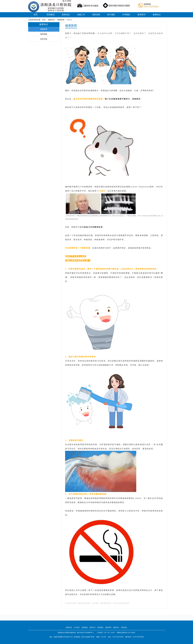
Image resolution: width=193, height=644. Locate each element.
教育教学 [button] (142, 15)
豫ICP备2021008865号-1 (86, 633)
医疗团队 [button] (111, 15)
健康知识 (51, 20)
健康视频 (44, 34)
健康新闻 (61, 20)
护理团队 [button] (126, 15)
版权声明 (108, 628)
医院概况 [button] (51, 15)
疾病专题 (44, 39)
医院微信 (100, 628)
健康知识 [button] (157, 15)
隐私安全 (116, 628)
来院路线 (85, 628)
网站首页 (69, 628)
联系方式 (93, 628)
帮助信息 (124, 628)
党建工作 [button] (81, 15)
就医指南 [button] (96, 15)
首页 (38, 15)
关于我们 (77, 628)
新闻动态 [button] (66, 15)
